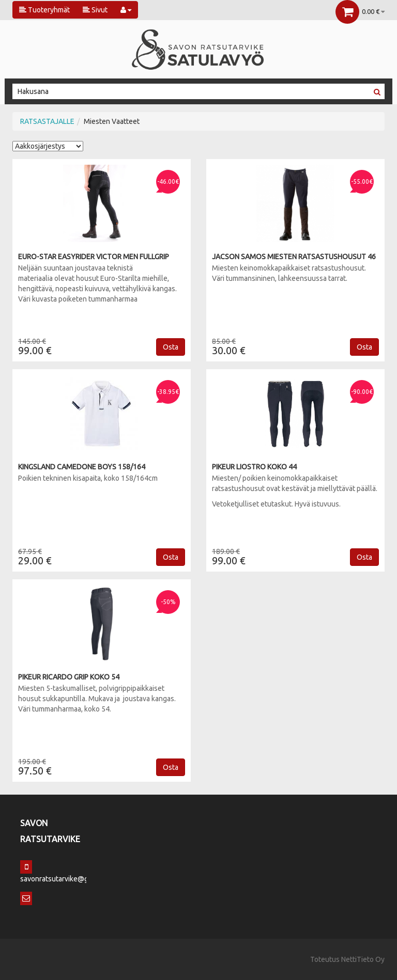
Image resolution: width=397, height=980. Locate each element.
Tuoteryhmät (44, 10)
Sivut (95, 10)
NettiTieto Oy (363, 959)
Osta (171, 347)
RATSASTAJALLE (47, 121)
